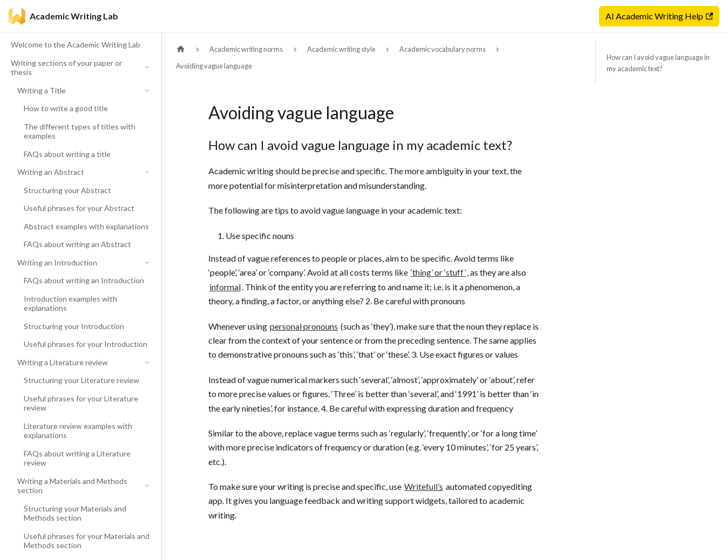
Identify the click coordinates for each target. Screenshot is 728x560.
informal (225, 287)
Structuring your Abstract (67, 190)
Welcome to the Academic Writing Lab (76, 45)
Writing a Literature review (63, 362)
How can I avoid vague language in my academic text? (658, 63)
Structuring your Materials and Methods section (75, 513)
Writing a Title (42, 90)
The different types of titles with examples (80, 131)
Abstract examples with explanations (86, 226)
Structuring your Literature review (81, 380)
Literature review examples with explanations (78, 431)
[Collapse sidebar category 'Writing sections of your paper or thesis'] (147, 68)
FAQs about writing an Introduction (84, 280)
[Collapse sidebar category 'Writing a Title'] (147, 91)
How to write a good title (66, 108)
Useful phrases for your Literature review (81, 403)
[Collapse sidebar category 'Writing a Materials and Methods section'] (147, 486)
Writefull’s (424, 486)
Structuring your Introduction (74, 326)
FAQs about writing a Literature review (77, 458)
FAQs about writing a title (67, 154)
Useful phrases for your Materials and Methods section (87, 541)
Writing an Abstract (51, 172)
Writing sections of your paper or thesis (66, 68)
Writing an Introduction (57, 262)
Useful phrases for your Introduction (86, 344)
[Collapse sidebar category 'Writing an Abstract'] (147, 172)
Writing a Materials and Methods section (72, 486)
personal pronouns (304, 326)
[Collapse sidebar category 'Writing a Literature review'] (147, 363)
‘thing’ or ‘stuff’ (438, 272)
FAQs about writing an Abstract (77, 244)
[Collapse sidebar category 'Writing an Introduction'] (147, 263)
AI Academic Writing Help (659, 16)
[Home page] (181, 49)
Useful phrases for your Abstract (79, 208)
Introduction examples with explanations (70, 303)
